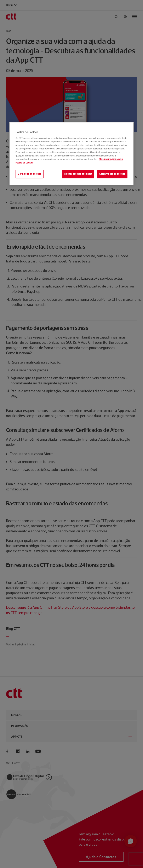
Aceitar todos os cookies (112, 174)
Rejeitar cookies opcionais (78, 174)
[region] (71, 154)
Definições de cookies (30, 174)
